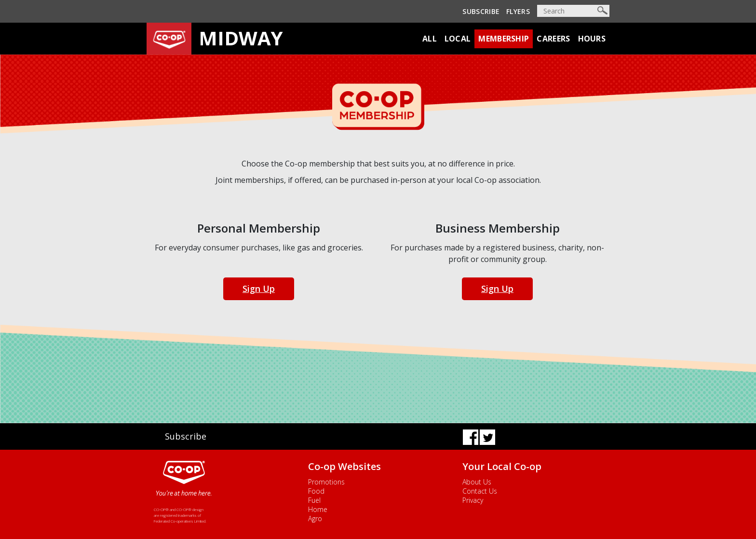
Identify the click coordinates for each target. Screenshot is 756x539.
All (430, 39)
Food (316, 491)
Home (318, 509)
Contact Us (480, 491)
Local (458, 39)
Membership (504, 39)
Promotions (326, 482)
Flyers (518, 11)
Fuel (314, 500)
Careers (553, 39)
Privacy (473, 500)
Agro (315, 518)
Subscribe (481, 11)
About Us (477, 482)
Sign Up (259, 289)
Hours (592, 39)
